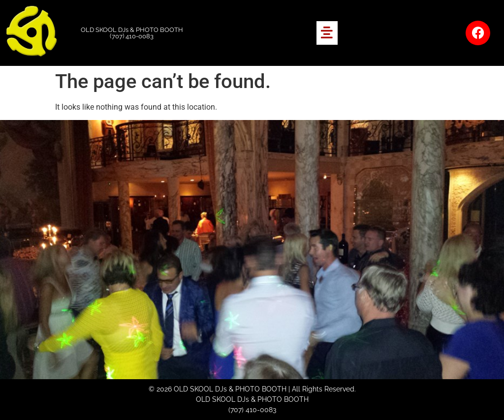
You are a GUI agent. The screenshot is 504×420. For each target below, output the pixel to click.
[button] (327, 33)
